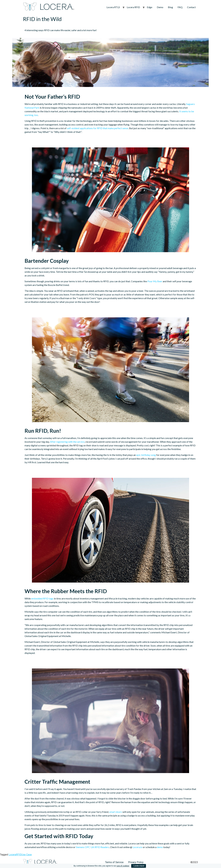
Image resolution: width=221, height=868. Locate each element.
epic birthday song (146, 455)
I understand (139, 866)
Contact (191, 7)
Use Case (27, 855)
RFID (19, 855)
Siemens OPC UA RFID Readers (92, 847)
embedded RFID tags (42, 598)
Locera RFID (133, 7)
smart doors (116, 812)
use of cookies (123, 866)
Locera (12, 855)
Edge (150, 7)
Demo (160, 7)
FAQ (180, 7)
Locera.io (137, 847)
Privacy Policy (136, 862)
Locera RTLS (113, 7)
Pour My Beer (155, 281)
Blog (170, 7)
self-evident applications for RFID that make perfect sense (98, 128)
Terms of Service (114, 862)
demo (160, 847)
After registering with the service (67, 442)
